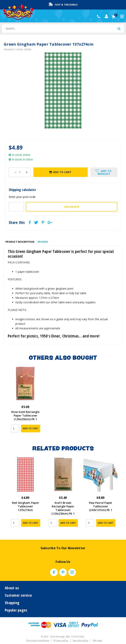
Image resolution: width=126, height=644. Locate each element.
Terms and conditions (38, 634)
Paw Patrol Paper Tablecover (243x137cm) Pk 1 (101, 506)
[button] (104, 172)
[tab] (20, 242)
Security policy (81, 634)
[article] (25, 402)
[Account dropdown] (106, 16)
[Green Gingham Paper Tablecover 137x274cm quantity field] (20, 172)
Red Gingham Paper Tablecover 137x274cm (25, 506)
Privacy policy (61, 634)
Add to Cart (60, 172)
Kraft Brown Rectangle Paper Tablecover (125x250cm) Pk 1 (63, 508)
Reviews (43, 242)
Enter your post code (22, 197)
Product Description (20, 242)
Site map (97, 634)
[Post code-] (16, 207)
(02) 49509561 (100, 17)
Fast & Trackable (63, 4)
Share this (17, 223)
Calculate (72, 207)
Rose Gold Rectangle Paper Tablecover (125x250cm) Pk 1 (25, 415)
